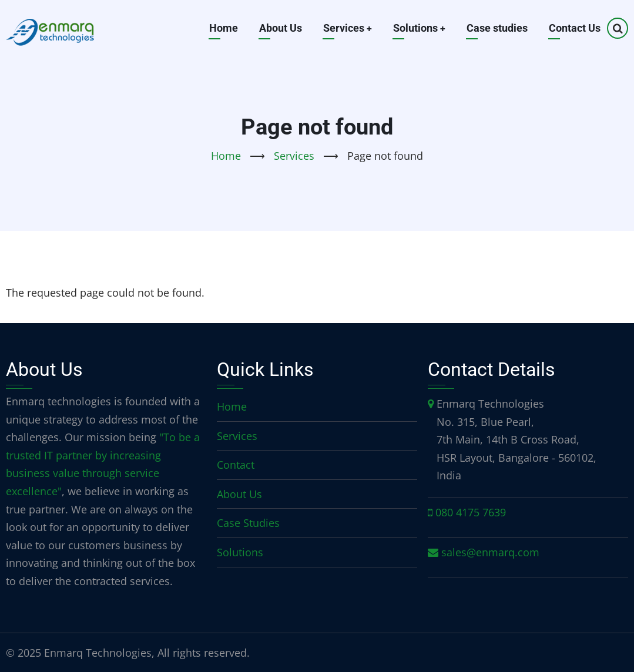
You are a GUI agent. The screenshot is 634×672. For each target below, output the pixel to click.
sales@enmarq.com (490, 552)
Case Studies (248, 523)
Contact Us (575, 28)
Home (222, 28)
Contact (236, 465)
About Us (279, 28)
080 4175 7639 (471, 512)
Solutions (419, 28)
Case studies (497, 28)
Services (347, 28)
